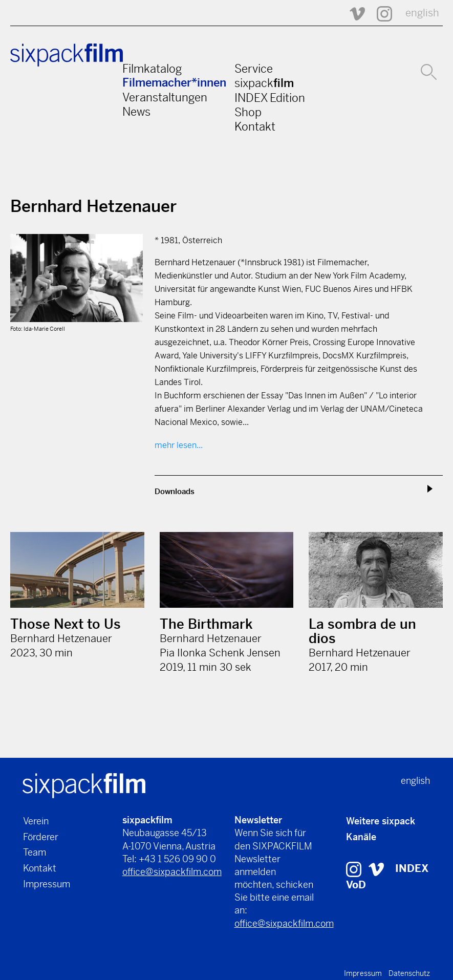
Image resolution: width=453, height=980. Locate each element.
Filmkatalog (152, 69)
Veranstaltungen (165, 97)
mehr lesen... (179, 445)
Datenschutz (409, 973)
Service (254, 69)
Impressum (47, 884)
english (422, 13)
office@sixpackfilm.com (172, 872)
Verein (36, 821)
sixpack (264, 83)
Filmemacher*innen (174, 83)
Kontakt (255, 126)
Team (35, 852)
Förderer (41, 837)
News (136, 112)
